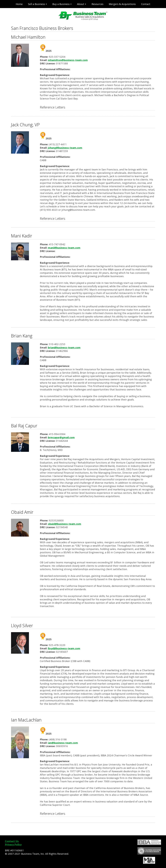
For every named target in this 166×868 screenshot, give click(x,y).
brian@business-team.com (64, 347)
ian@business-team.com (63, 743)
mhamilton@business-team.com (68, 60)
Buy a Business (61, 4)
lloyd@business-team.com (64, 648)
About (81, 4)
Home (19, 4)
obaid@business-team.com (65, 524)
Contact (146, 4)
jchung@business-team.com (65, 148)
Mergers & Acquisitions (122, 4)
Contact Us (12, 841)
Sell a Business (36, 4)
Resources (97, 4)
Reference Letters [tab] (53, 107)
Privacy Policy (13, 844)
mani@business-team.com (64, 248)
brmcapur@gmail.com (61, 437)
